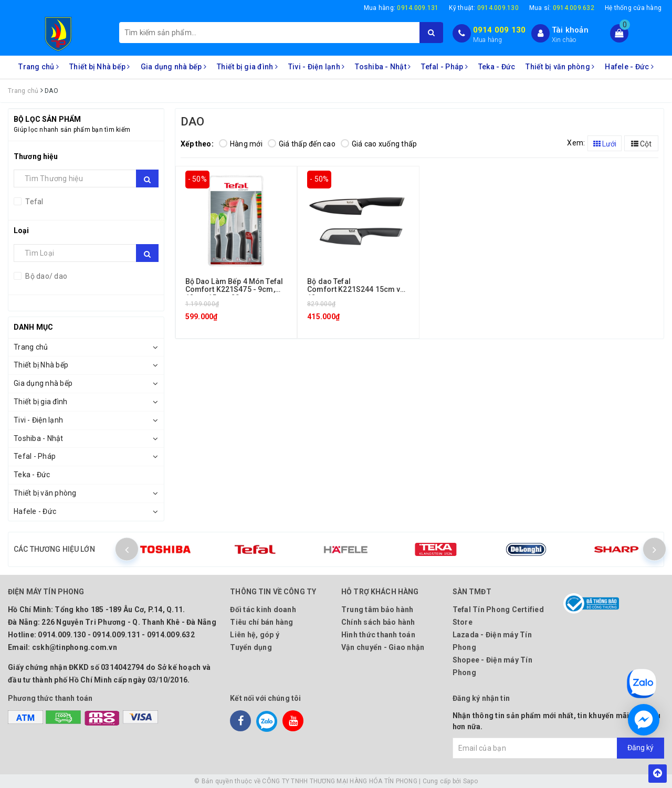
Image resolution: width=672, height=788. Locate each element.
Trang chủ (39, 67)
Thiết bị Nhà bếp (100, 67)
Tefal (34, 202)
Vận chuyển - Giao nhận (383, 647)
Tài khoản (570, 30)
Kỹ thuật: (484, 8)
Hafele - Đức (629, 67)
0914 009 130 (500, 30)
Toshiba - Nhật (383, 67)
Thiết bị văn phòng (560, 67)
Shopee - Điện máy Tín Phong (492, 666)
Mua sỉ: (562, 8)
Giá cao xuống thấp (379, 144)
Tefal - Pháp (444, 67)
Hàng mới (241, 144)
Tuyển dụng (251, 647)
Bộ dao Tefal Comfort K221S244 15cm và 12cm (356, 290)
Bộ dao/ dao (45, 276)
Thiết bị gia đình (247, 67)
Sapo (470, 781)
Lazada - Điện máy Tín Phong (492, 641)
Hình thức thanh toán (378, 635)
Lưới (605, 144)
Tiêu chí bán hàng (261, 622)
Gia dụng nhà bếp (174, 67)
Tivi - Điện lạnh (317, 67)
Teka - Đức (497, 67)
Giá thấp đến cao (302, 144)
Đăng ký (640, 748)
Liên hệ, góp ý (255, 635)
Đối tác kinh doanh (263, 610)
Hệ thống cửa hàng (633, 8)
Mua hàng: (401, 8)
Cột (641, 144)
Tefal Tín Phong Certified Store (498, 616)
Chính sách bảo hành (378, 622)
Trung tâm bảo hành (377, 610)
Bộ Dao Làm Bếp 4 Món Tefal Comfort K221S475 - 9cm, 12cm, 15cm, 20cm (234, 290)
